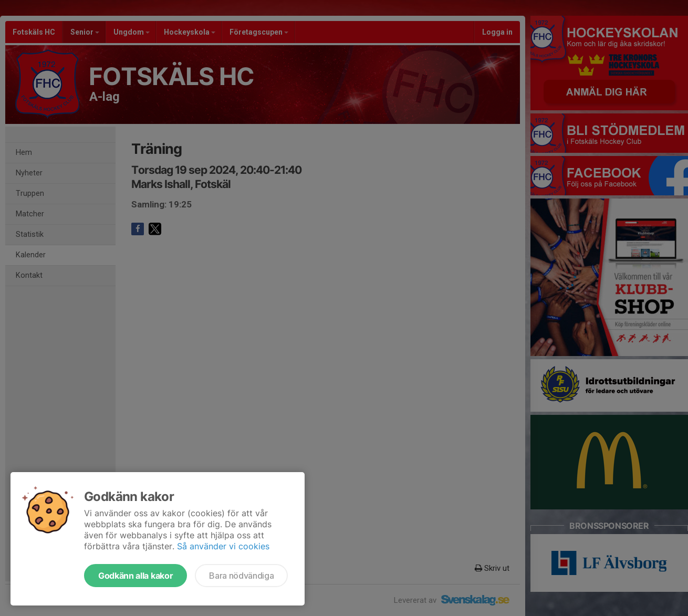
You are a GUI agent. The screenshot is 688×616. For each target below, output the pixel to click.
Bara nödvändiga (241, 576)
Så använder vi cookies (223, 546)
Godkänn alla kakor (135, 576)
